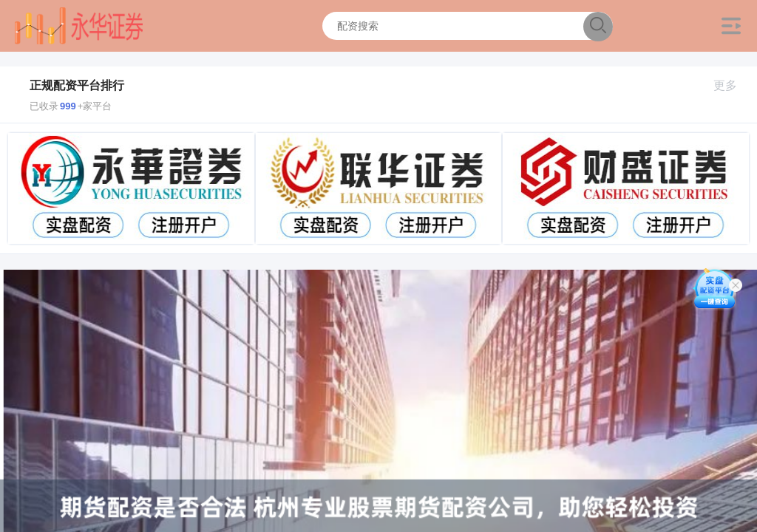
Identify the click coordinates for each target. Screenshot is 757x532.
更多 (731, 85)
